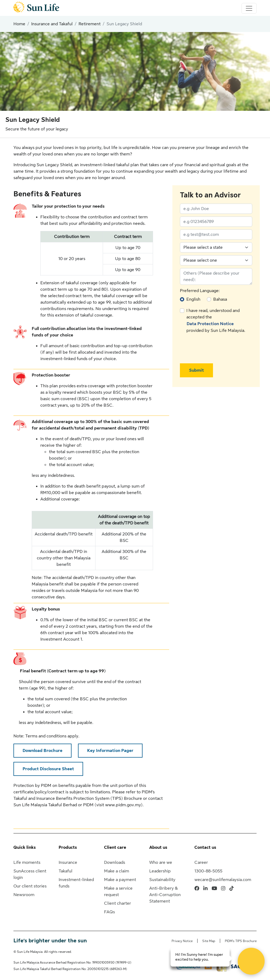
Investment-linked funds (76, 883)
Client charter (118, 903)
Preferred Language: (200, 291)
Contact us (205, 847)
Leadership (160, 871)
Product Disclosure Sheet (48, 769)
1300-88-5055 (208, 871)
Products (68, 847)
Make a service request (118, 892)
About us (158, 847)
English (193, 299)
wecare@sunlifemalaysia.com (223, 880)
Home (19, 24)
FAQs (109, 912)
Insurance (68, 862)
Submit (196, 370)
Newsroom (24, 895)
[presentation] (221, 349)
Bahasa (220, 299)
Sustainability (162, 880)
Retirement (90, 24)
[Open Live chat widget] (251, 961)
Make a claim (117, 871)
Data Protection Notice (210, 324)
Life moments (27, 862)
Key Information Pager (110, 751)
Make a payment (120, 880)
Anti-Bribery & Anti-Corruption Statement (165, 895)
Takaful (65, 871)
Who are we (161, 862)
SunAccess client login (30, 874)
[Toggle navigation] (249, 8)
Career (201, 862)
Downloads (115, 862)
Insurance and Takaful (52, 24)
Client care (115, 847)
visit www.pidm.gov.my (119, 805)
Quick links (25, 847)
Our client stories (30, 886)
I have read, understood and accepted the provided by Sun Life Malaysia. (216, 321)
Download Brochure (42, 751)
